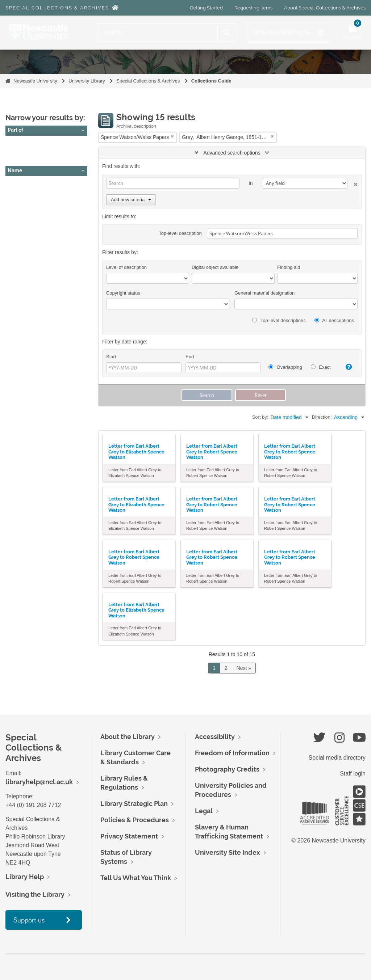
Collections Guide (211, 81)
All (13, 143)
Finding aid (289, 267)
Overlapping (285, 367)
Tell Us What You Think (136, 878)
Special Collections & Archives (57, 8)
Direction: (322, 417)
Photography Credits (227, 769)
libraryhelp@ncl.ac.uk (39, 782)
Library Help (25, 877)
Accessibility (215, 737)
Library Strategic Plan (134, 804)
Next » (244, 668)
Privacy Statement (129, 836)
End (190, 357)
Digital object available (215, 267)
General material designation (264, 293)
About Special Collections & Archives (325, 8)
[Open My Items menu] (353, 33)
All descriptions (334, 320)
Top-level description (180, 233)
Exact (321, 367)
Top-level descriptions (279, 320)
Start (111, 357)
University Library (87, 81)
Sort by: (260, 417)
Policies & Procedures (135, 820)
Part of (15, 130)
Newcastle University (35, 81)
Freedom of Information (232, 753)
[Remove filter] (172, 136)
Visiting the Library (35, 894)
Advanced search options (232, 153)
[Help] (347, 367)
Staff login (353, 774)
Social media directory (337, 758)
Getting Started (206, 8)
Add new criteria (131, 200)
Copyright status (123, 293)
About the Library (128, 737)
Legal (204, 811)
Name (15, 170)
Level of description (126, 267)
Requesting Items (253, 8)
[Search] (158, 33)
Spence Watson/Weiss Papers (45, 152)
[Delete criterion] (353, 183)
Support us (29, 920)
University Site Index (228, 852)
